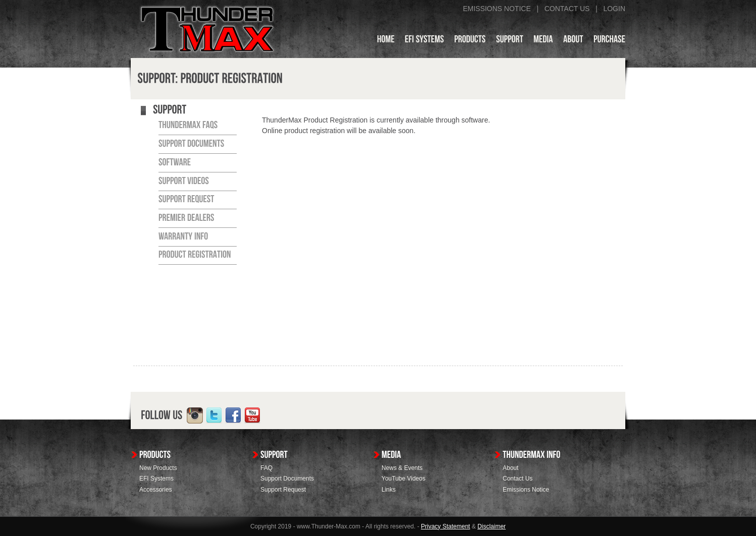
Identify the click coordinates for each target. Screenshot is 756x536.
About (510, 468)
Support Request (283, 490)
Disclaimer (492, 526)
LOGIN (614, 9)
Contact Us (518, 479)
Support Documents (287, 479)
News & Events (402, 468)
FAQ (266, 468)
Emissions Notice (526, 490)
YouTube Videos (403, 479)
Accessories (156, 490)
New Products (158, 468)
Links (389, 490)
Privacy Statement (445, 526)
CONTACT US (567, 9)
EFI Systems (156, 479)
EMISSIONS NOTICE (497, 9)
